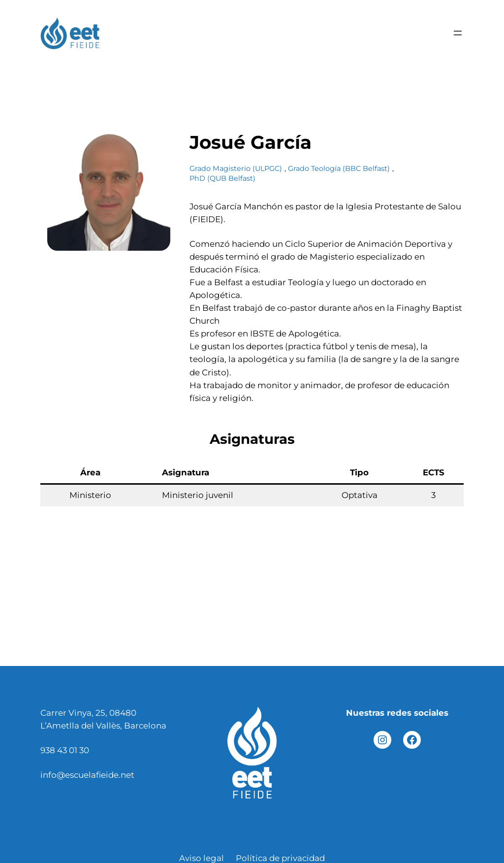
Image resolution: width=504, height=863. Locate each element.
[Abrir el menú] (458, 33)
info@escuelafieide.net (87, 775)
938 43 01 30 (65, 750)
